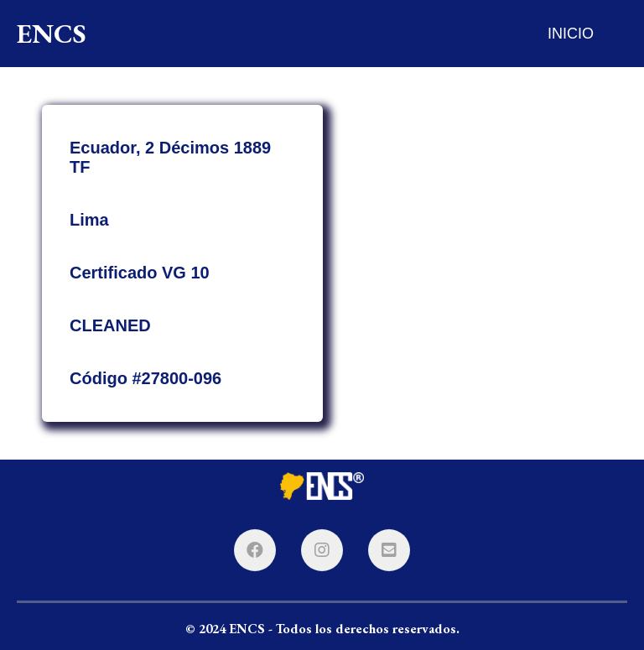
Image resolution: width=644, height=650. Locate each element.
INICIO (571, 34)
